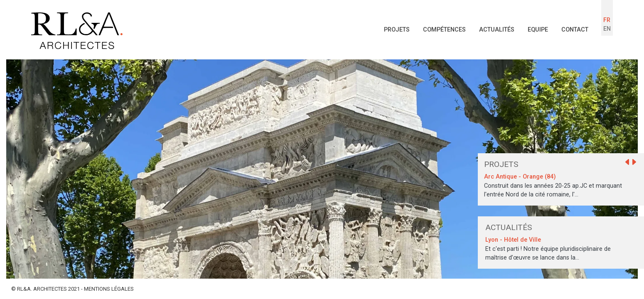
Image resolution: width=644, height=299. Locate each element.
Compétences (444, 30)
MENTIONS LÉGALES (109, 289)
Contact (575, 30)
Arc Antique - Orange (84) (520, 177)
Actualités (497, 30)
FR (607, 20)
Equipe (538, 30)
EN (607, 29)
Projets (397, 30)
